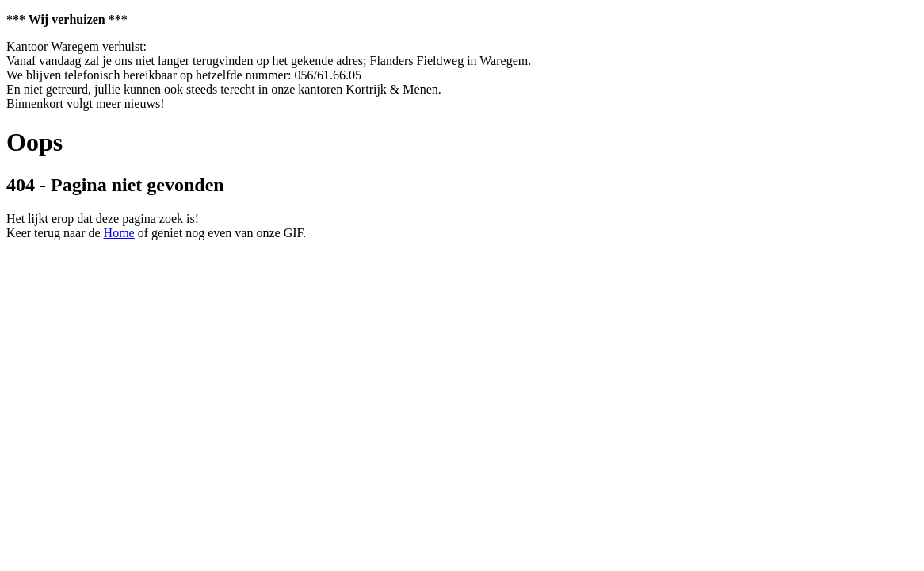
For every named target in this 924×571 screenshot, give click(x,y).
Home (119, 233)
